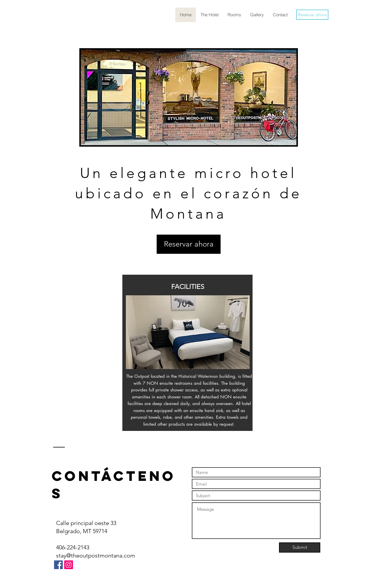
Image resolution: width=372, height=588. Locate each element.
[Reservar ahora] (312, 15)
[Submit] (300, 547)
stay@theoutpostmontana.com (96, 555)
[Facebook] (58, 565)
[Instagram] (69, 565)
